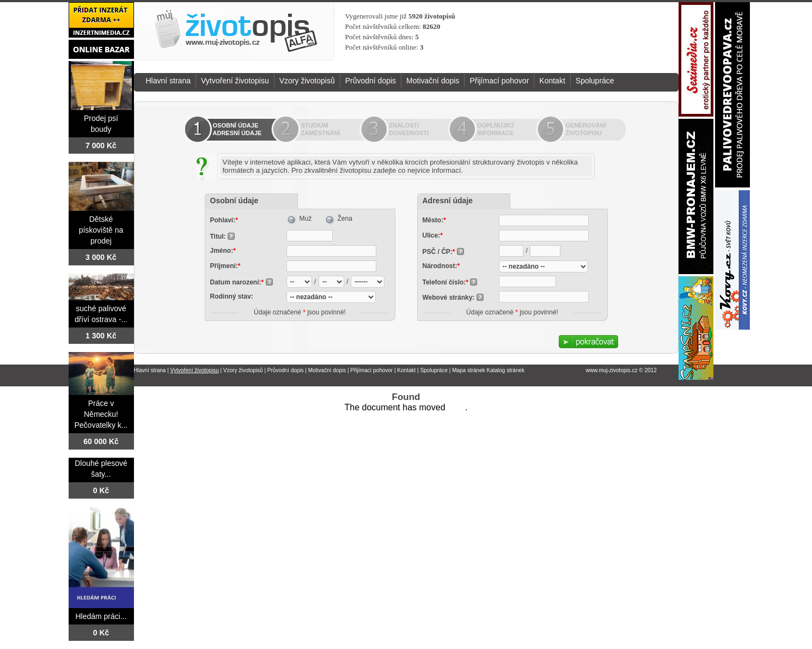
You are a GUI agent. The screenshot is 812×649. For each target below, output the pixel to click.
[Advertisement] (563, 32)
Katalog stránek (506, 370)
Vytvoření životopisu (235, 81)
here (456, 407)
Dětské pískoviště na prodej (101, 230)
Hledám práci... (101, 616)
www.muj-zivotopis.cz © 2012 (621, 370)
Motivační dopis (433, 81)
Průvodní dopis (371, 81)
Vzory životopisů (307, 81)
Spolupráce (595, 81)
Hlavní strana (168, 81)
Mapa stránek (469, 370)
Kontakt (552, 81)
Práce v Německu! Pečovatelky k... (101, 414)
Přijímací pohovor (499, 81)
